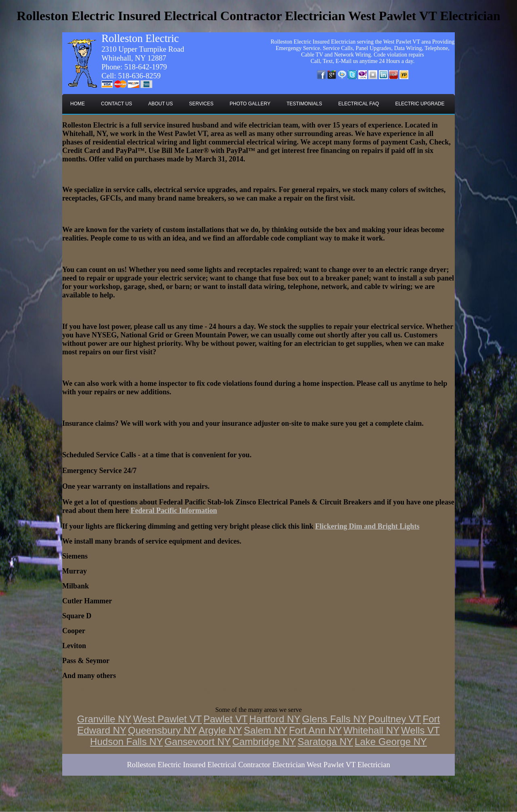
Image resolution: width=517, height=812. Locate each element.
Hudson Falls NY (126, 742)
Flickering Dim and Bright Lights (367, 526)
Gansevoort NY (198, 742)
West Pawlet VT (167, 719)
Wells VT (420, 730)
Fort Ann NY (316, 730)
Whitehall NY (371, 730)
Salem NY (266, 730)
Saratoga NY (325, 742)
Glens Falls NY (334, 719)
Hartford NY (275, 719)
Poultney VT (395, 719)
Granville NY (104, 719)
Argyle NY (221, 730)
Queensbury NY (163, 730)
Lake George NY (391, 742)
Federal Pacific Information (174, 511)
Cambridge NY (264, 742)
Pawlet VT (226, 719)
